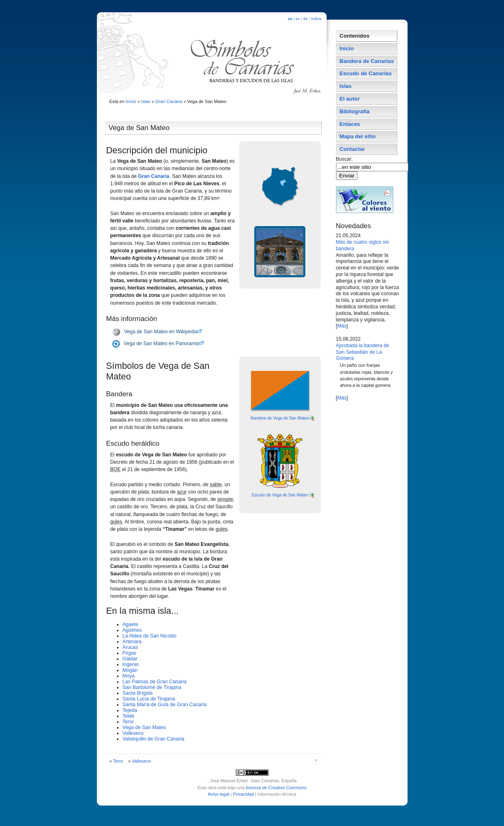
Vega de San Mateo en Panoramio (162, 343)
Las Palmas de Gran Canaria (155, 682)
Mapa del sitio (358, 136)
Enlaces (350, 124)
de (306, 19)
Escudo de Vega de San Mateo (280, 495)
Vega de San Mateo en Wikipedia (161, 332)
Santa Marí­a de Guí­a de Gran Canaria (165, 705)
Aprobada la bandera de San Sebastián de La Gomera (363, 352)
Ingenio (131, 664)
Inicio (131, 101)
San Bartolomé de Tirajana (152, 687)
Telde (129, 716)
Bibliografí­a (355, 111)
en (298, 19)
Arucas (130, 647)
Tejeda (130, 710)
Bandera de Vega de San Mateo (280, 418)
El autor (350, 99)
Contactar (352, 149)
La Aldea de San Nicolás (150, 636)
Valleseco (133, 733)
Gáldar (130, 659)
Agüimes (132, 630)
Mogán (130, 670)
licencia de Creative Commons (276, 788)
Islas (146, 101)
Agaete (131, 624)
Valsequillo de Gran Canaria (153, 739)
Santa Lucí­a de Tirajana (149, 699)
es (290, 19)
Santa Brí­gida (138, 693)
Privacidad (243, 794)
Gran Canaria (169, 101)
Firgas (130, 653)
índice (316, 19)
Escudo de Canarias (366, 73)
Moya (129, 676)
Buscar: (345, 159)
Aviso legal (218, 794)
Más (342, 326)
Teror (128, 722)
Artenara (132, 642)
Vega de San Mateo (144, 727)
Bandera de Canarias (367, 61)
